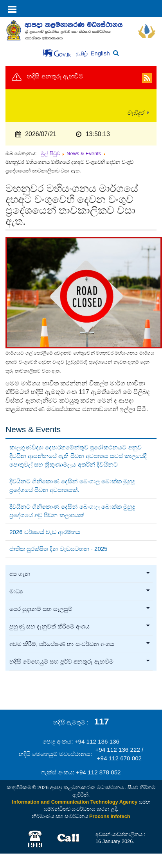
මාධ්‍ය (80, 591)
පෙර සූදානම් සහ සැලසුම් (80, 609)
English (100, 53)
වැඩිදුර (136, 113)
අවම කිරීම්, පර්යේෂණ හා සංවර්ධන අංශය (80, 644)
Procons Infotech (110, 816)
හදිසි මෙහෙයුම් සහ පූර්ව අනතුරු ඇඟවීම (80, 662)
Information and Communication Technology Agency (75, 802)
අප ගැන (80, 574)
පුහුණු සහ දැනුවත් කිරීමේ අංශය (80, 627)
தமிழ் (83, 54)
